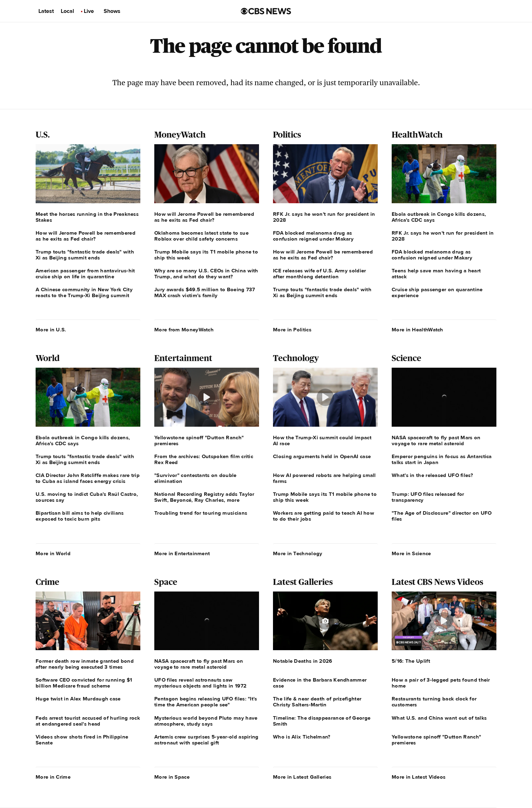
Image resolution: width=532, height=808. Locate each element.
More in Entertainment (182, 553)
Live (89, 11)
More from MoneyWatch (184, 330)
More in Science (411, 553)
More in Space (172, 777)
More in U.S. (51, 330)
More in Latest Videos (419, 777)
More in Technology (298, 553)
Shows (112, 11)
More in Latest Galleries (302, 777)
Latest (46, 11)
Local (67, 11)
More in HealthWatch (418, 330)
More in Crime (53, 777)
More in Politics (292, 330)
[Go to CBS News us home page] (266, 11)
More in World (53, 553)
